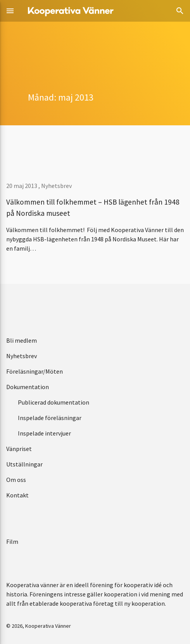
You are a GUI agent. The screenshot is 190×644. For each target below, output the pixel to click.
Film (12, 542)
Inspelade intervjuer (44, 433)
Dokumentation (28, 387)
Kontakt (17, 495)
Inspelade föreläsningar (50, 418)
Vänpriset (19, 449)
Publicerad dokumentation (54, 402)
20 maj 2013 (22, 186)
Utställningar (24, 464)
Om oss (16, 480)
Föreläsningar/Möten (35, 371)
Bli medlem (22, 340)
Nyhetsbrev (56, 186)
